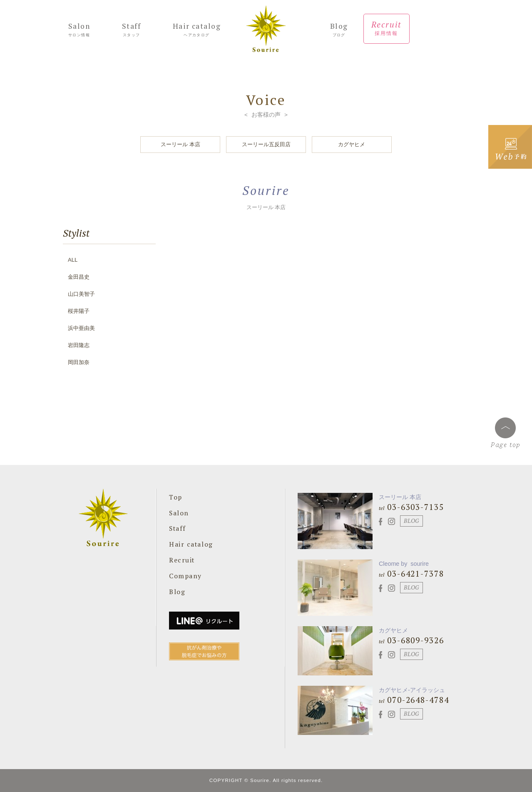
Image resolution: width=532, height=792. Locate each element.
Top (176, 497)
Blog (339, 30)
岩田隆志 (79, 345)
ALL (73, 260)
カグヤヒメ (352, 144)
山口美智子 (81, 294)
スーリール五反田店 (266, 144)
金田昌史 (79, 277)
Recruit (387, 29)
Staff (131, 30)
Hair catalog (197, 30)
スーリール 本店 (180, 144)
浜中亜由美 (81, 328)
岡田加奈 (79, 362)
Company (185, 576)
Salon (79, 30)
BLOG (411, 521)
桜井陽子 (79, 311)
